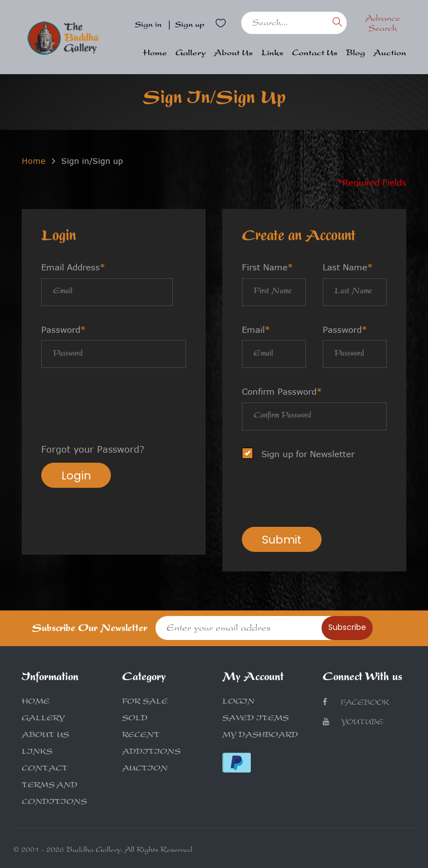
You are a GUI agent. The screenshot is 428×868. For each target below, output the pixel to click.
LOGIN (239, 702)
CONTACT (45, 769)
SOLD (135, 719)
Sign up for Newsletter (302, 454)
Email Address (73, 267)
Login (76, 476)
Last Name (348, 267)
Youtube (353, 722)
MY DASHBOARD (260, 736)
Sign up (190, 26)
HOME (36, 702)
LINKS (37, 753)
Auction (390, 54)
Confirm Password (282, 391)
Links (273, 54)
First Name (267, 267)
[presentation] (126, 407)
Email (256, 329)
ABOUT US (45, 736)
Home (155, 54)
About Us (234, 54)
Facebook (356, 703)
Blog (356, 54)
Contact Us (315, 54)
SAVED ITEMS (256, 719)
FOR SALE (145, 702)
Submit (282, 540)
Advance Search (383, 25)
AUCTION (145, 769)
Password (64, 329)
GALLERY (43, 719)
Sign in (148, 26)
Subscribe (347, 627)
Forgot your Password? (93, 449)
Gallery (191, 54)
